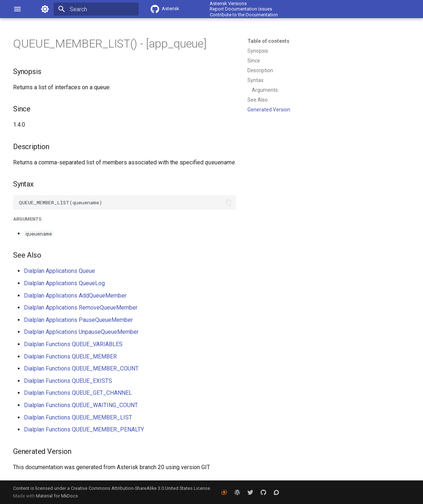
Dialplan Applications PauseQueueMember (78, 320)
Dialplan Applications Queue (59, 271)
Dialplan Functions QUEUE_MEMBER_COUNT (81, 368)
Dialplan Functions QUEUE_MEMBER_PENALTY (84, 429)
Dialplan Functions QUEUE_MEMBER (70, 357)
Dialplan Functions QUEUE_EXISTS (68, 381)
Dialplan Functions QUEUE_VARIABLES (73, 344)
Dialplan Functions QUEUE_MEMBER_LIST (78, 417)
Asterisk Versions (228, 3)
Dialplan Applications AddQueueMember (75, 296)
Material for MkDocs (57, 496)
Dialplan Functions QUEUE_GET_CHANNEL (78, 393)
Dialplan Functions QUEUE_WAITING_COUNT (81, 405)
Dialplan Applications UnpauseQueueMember (81, 332)
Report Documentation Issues (241, 9)
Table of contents (268, 41)
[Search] (96, 9)
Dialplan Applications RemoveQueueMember (81, 308)
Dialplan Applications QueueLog (64, 283)
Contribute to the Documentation (244, 15)
